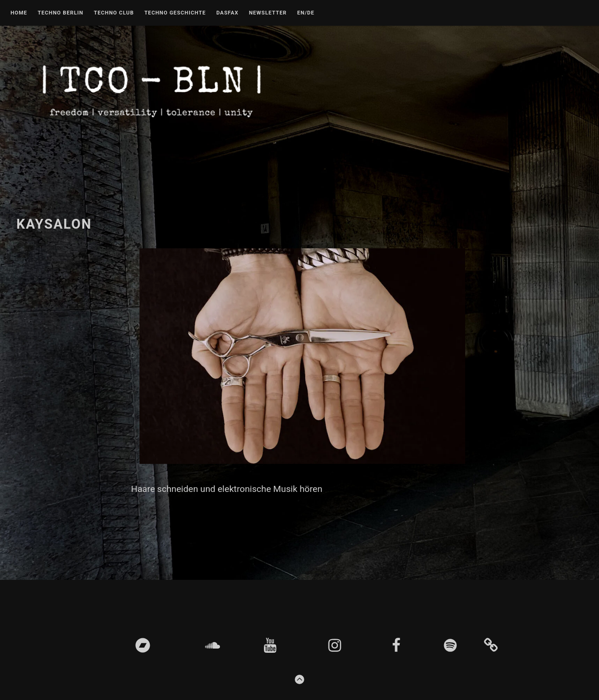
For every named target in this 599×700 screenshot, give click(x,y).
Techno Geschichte (175, 13)
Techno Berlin (60, 13)
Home (19, 13)
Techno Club (114, 13)
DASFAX (227, 13)
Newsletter (268, 13)
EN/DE (306, 13)
